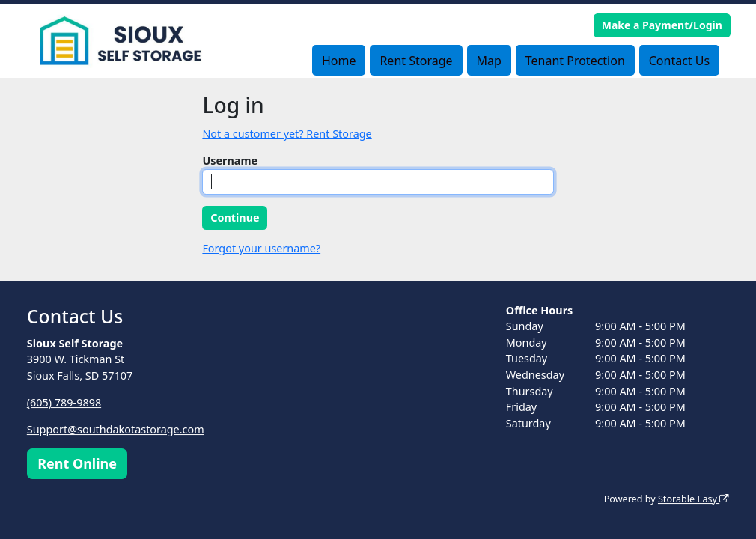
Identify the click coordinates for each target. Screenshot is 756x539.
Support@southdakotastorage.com (116, 429)
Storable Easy (693, 499)
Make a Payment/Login (662, 25)
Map (488, 61)
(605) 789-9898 (64, 402)
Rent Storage (416, 61)
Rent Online (77, 463)
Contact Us (679, 61)
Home (339, 61)
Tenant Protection (575, 61)
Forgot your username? (261, 248)
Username (230, 161)
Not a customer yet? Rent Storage (287, 134)
